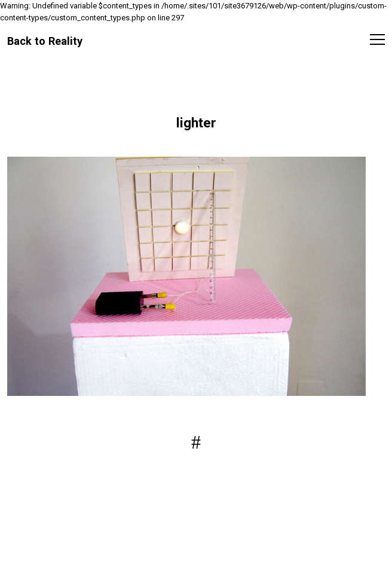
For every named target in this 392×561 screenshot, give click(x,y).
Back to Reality (45, 41)
